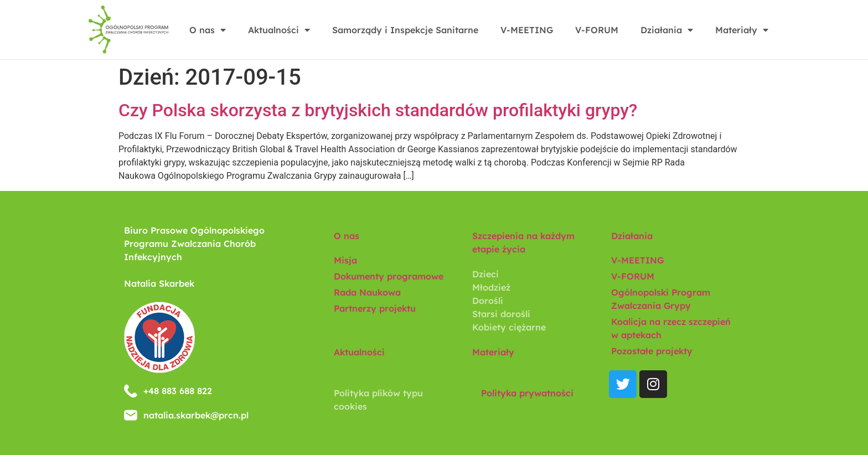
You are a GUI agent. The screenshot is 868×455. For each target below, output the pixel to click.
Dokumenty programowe (389, 276)
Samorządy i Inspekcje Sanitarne (405, 30)
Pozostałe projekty (652, 351)
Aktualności (279, 30)
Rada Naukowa (367, 292)
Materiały (742, 30)
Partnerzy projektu (375, 308)
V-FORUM (597, 30)
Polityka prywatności (527, 393)
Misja (345, 260)
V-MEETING (527, 30)
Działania (667, 30)
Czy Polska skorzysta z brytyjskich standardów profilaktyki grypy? (378, 110)
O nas (208, 30)
